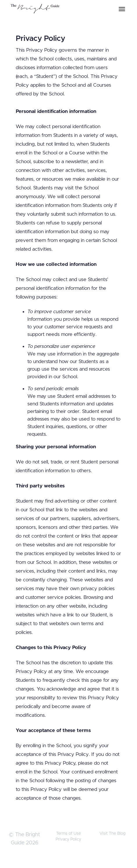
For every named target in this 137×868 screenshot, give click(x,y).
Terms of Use (68, 834)
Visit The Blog (112, 834)
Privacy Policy (68, 839)
